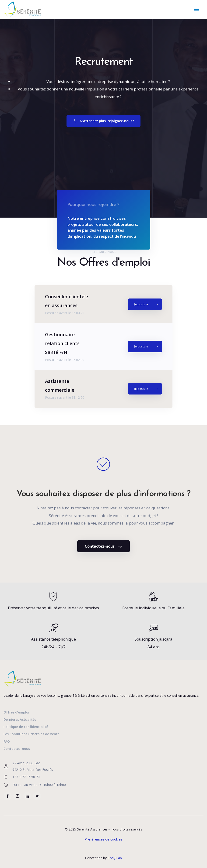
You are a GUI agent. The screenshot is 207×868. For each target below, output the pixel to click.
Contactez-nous (17, 749)
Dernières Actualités (20, 719)
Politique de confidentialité (26, 727)
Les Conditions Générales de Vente (32, 734)
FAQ (7, 741)
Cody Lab (115, 858)
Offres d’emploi (16, 712)
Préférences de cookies (103, 839)
